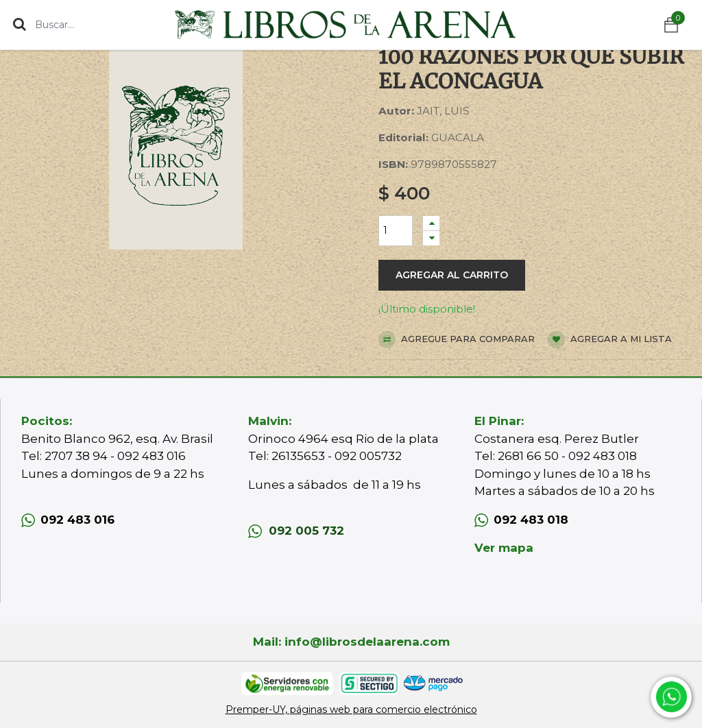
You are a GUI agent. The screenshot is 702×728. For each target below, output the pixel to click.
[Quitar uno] (431, 238)
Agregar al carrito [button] (452, 275)
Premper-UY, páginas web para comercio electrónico (351, 709)
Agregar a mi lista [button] (610, 340)
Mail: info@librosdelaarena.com (351, 642)
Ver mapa (504, 548)
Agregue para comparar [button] (457, 340)
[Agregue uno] (431, 223)
